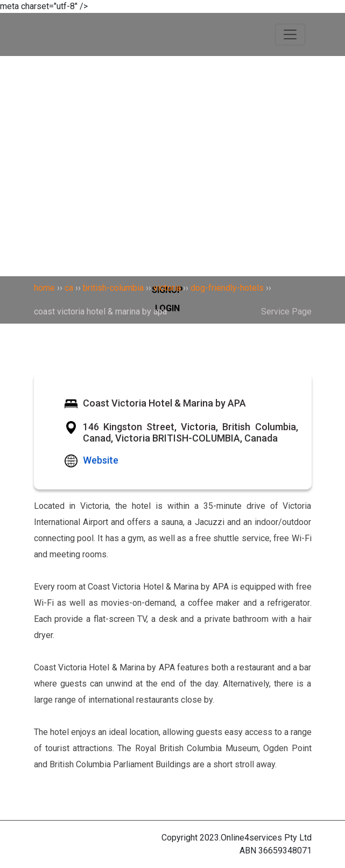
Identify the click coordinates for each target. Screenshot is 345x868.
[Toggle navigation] (290, 34)
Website (101, 460)
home (44, 288)
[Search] (172, 83)
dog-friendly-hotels (227, 288)
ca (69, 288)
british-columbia (113, 288)
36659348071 (285, 850)
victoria (167, 288)
